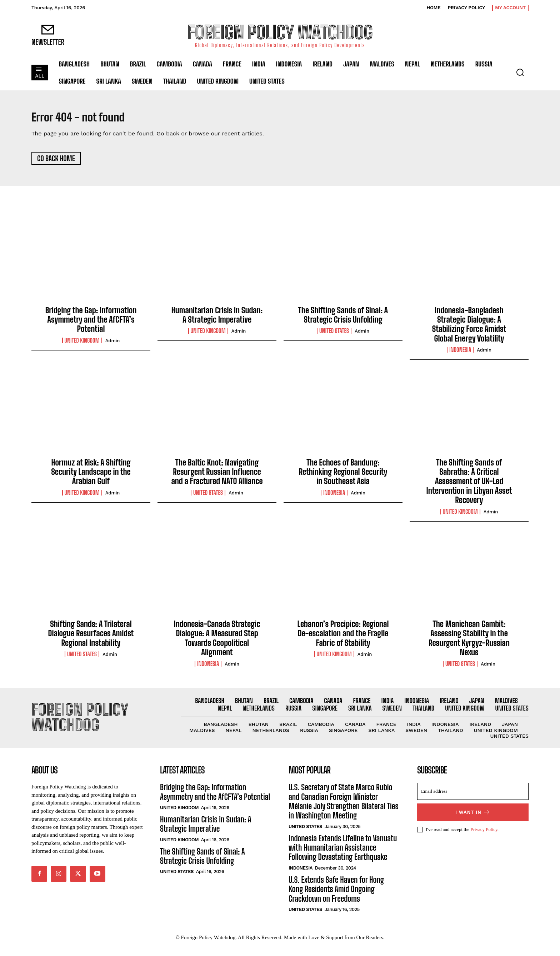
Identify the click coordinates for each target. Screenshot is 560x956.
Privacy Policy (484, 838)
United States (334, 335)
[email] (473, 800)
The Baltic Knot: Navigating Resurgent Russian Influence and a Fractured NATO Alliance (217, 475)
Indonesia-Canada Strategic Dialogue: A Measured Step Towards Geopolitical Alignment (217, 642)
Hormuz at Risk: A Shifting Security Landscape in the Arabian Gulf (91, 475)
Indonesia (460, 354)
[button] (520, 72)
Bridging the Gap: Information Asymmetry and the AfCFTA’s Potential (91, 323)
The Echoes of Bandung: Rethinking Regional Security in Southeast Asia (343, 475)
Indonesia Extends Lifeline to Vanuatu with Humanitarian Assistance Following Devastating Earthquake (343, 856)
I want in (473, 820)
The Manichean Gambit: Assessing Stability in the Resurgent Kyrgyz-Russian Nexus (469, 642)
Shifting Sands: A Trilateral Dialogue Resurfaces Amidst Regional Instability (91, 637)
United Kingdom (82, 344)
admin (113, 344)
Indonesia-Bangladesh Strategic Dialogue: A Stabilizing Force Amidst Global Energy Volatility (469, 328)
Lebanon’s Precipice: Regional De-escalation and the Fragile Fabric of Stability (343, 637)
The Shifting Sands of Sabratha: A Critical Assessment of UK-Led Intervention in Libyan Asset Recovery (469, 485)
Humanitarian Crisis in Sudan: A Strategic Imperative (217, 318)
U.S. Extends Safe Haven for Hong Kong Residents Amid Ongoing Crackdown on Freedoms (336, 897)
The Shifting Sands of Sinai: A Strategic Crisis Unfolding (343, 318)
